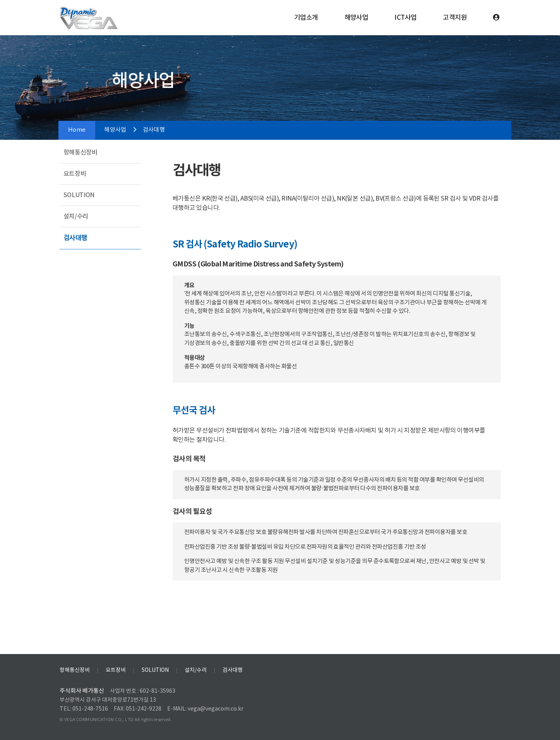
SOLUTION (79, 195)
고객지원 (455, 18)
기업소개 (306, 18)
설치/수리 (76, 216)
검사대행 (76, 238)
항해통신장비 (80, 153)
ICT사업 (405, 18)
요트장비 (75, 174)
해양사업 (356, 18)
